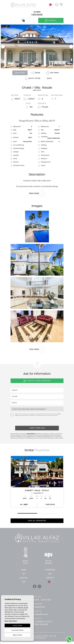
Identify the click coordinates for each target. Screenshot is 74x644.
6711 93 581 (46, 600)
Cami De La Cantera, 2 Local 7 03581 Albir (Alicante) (39, 623)
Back (49, 78)
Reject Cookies (17, 635)
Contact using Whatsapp (37, 381)
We (24, 574)
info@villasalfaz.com (39, 614)
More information (11, 621)
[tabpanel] (37, 481)
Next (71, 46)
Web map (53, 636)
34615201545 (39, 607)
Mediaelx (42, 638)
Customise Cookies (17, 630)
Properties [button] (50, 570)
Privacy (39, 636)
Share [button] (36, 73)
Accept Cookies (17, 625)
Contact (51, 20)
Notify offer (33, 78)
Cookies (46, 636)
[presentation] (21, 421)
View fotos (20, 73)
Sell (50, 574)
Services (24, 578)
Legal (34, 636)
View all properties (37, 521)
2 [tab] (38, 513)
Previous (3, 46)
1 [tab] (18, 513)
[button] (37, 349)
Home (24, 570)
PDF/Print (53, 73)
